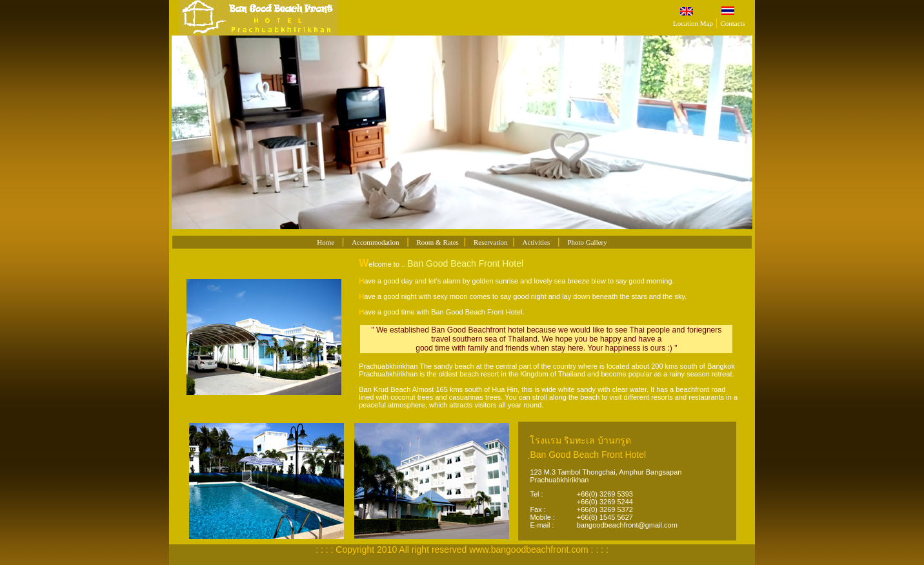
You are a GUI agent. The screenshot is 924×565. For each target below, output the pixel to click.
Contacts (733, 23)
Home (326, 242)
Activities (537, 242)
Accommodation (375, 242)
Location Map (693, 23)
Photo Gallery (587, 242)
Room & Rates (437, 242)
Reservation (491, 242)
